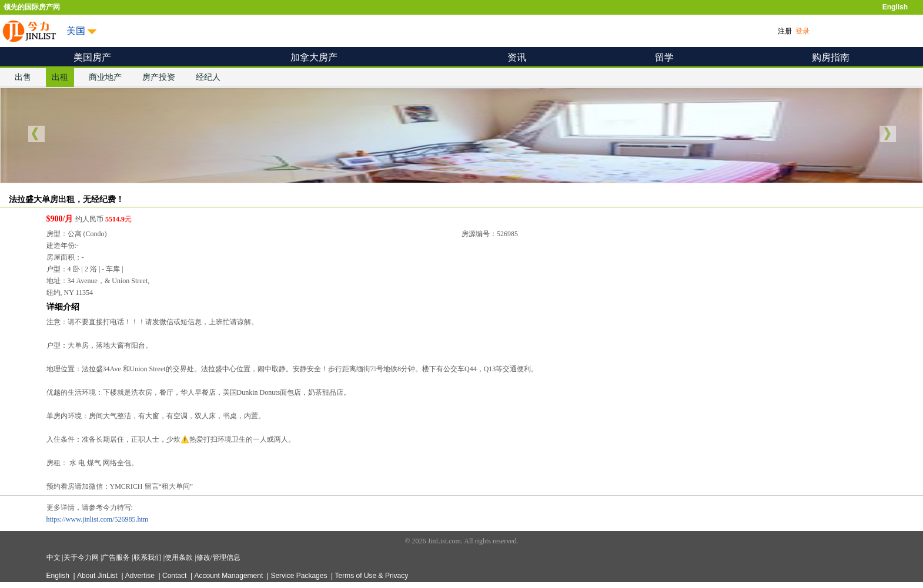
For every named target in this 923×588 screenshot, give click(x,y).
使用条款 (180, 557)
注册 (785, 31)
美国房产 (92, 57)
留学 (664, 57)
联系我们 (148, 557)
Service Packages (300, 576)
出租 (60, 77)
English (895, 7)
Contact (175, 576)
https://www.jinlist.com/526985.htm (98, 519)
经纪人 (208, 77)
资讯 (517, 57)
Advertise (141, 576)
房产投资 (159, 77)
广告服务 (117, 557)
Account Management (230, 576)
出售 (23, 77)
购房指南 (831, 57)
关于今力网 (82, 557)
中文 (54, 557)
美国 (76, 31)
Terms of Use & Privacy (372, 576)
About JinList (98, 576)
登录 (802, 31)
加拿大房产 (314, 57)
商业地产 (105, 77)
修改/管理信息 (218, 557)
